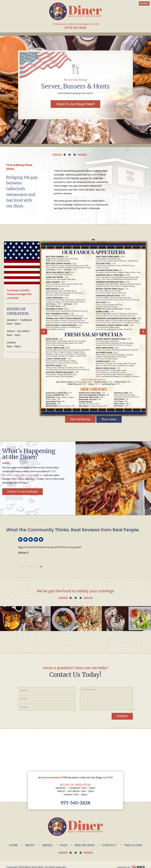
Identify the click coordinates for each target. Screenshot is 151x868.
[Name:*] (47, 690)
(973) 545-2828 (75, 28)
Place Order (109, 419)
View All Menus (80, 419)
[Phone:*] (47, 707)
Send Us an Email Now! (75, 104)
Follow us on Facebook (22, 492)
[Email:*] (47, 699)
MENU (144, 3)
